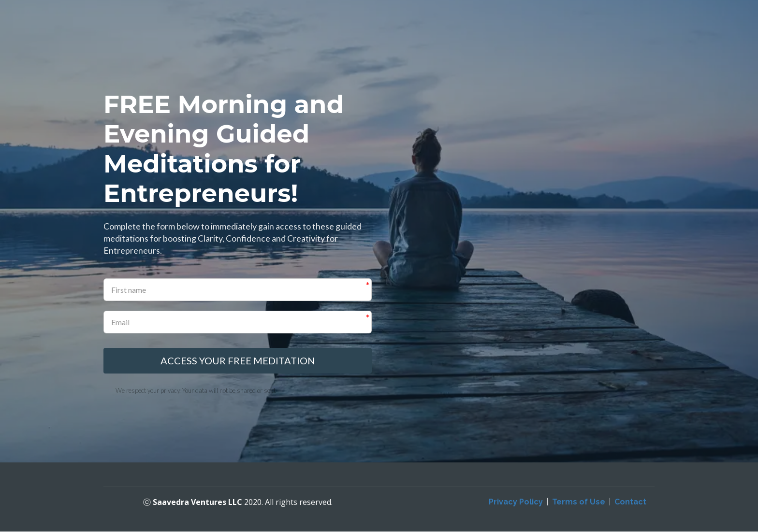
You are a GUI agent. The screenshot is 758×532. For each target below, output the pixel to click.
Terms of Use (579, 502)
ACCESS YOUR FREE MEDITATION (238, 361)
